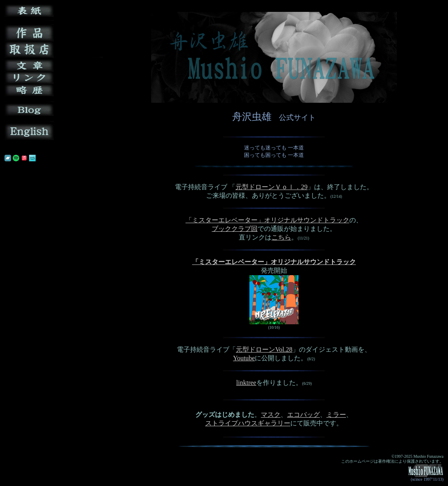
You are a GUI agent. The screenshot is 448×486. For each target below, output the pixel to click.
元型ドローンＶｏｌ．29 (272, 187)
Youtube (244, 358)
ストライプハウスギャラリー (248, 423)
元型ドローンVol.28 (264, 349)
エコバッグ (303, 415)
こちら (281, 237)
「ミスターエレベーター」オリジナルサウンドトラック (267, 220)
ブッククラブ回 (235, 229)
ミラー (336, 415)
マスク (271, 415)
